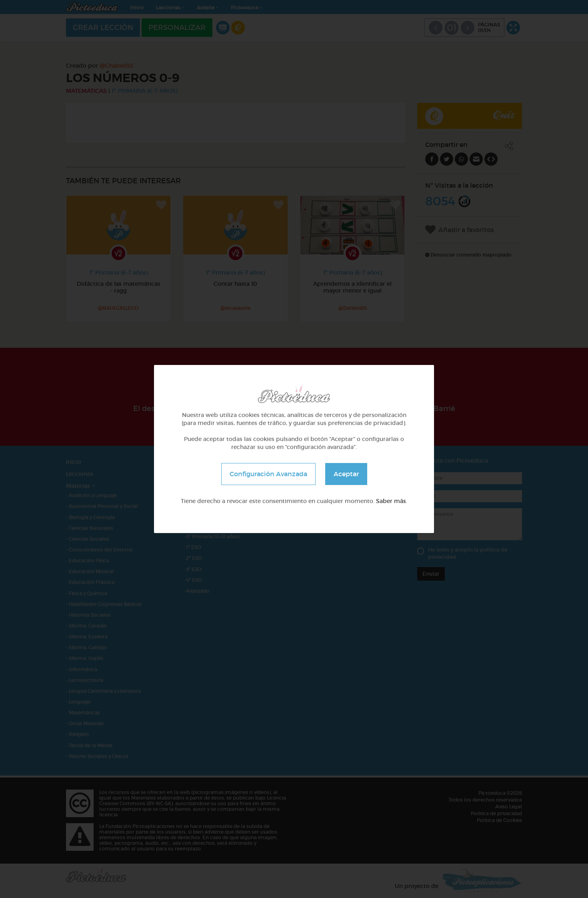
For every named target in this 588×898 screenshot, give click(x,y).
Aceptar (346, 474)
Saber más (391, 501)
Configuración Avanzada (268, 474)
